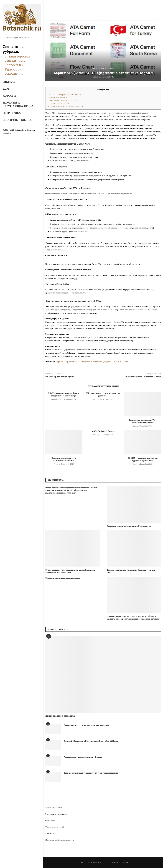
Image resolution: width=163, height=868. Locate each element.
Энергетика (12, 113)
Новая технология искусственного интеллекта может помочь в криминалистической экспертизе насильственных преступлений (71, 490)
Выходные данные (54, 807)
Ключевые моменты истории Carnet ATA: (65, 106)
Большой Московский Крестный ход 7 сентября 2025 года (91, 741)
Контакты (50, 833)
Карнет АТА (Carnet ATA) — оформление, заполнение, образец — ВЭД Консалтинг (93, 362)
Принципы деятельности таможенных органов (64, 459)
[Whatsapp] (95, 863)
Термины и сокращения (14, 71)
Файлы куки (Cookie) (54, 827)
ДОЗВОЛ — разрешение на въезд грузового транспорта (143, 459)
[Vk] (81, 863)
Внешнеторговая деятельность (17, 58)
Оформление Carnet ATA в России (62, 101)
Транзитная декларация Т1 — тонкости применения (143, 421)
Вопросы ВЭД (15, 65)
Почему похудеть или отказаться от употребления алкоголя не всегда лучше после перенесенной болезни (133, 617)
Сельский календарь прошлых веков (63, 578)
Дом (6, 89)
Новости (9, 95)
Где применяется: (58, 98)
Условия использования (56, 814)
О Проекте (50, 820)
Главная (9, 82)
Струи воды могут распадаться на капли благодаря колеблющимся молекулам (70, 571)
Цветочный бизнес (17, 120)
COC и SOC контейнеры (103, 431)
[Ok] (126, 863)
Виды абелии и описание (60, 716)
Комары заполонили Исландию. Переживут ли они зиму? (131, 571)
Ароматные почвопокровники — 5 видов (83, 757)
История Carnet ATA (59, 104)
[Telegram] (112, 863)
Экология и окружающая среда (18, 104)
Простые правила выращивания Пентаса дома (129, 526)
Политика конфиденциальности (60, 840)
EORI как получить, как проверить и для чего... (103, 394)
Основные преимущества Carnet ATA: (67, 95)
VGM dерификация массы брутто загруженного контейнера (64, 394)
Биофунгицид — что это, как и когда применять (86, 725)
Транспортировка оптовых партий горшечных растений (91, 773)
